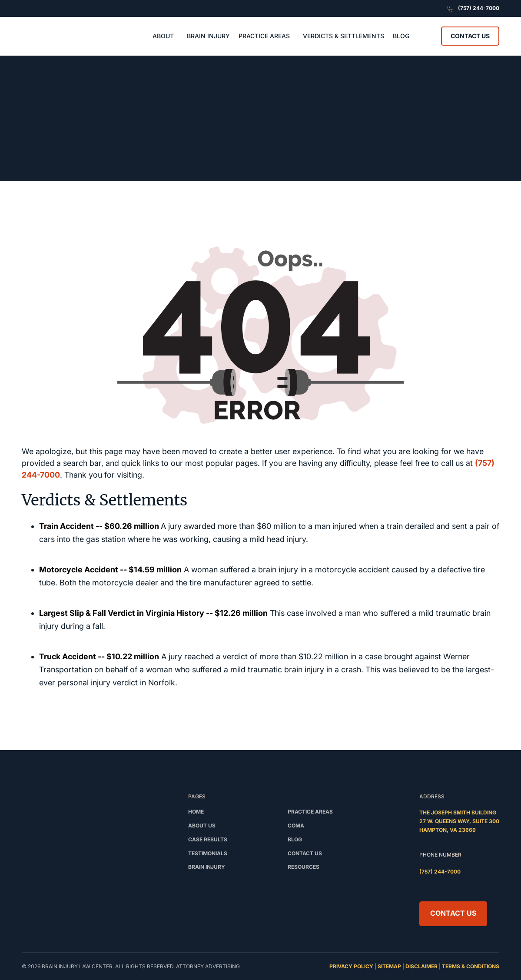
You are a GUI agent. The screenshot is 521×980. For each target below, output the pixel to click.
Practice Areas (310, 812)
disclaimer (421, 966)
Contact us (305, 853)
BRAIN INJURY (208, 36)
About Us (202, 826)
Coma (296, 826)
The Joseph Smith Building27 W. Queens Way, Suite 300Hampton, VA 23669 (459, 821)
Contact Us (470, 36)
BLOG (401, 36)
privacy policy (351, 966)
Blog (295, 839)
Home (196, 812)
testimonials (208, 853)
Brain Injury (207, 867)
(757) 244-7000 (440, 872)
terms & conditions (471, 966)
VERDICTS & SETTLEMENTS (343, 36)
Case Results (208, 839)
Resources (304, 867)
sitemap (389, 966)
